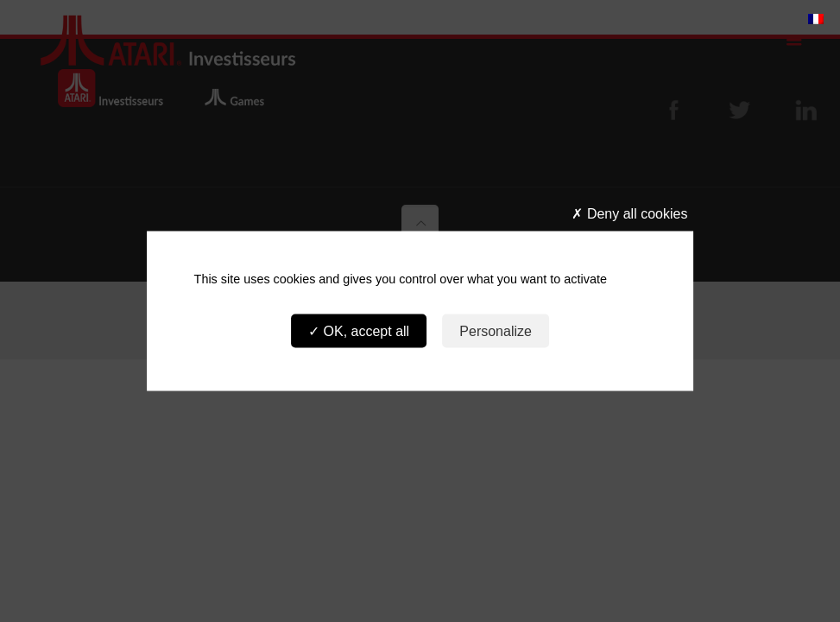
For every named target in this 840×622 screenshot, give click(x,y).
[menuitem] (816, 18)
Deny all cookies (629, 214)
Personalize (496, 330)
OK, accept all (359, 330)
